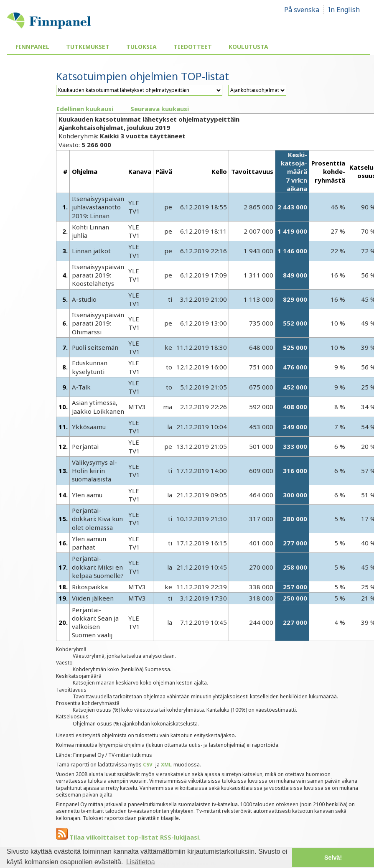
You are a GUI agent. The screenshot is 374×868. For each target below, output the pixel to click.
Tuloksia (141, 47)
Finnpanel (32, 47)
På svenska (302, 10)
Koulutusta (248, 47)
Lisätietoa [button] (141, 862)
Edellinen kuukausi (85, 109)
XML (166, 765)
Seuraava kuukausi (160, 109)
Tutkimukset (88, 47)
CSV (148, 765)
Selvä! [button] (333, 858)
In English (344, 10)
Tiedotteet (193, 47)
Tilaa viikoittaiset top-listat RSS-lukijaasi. (128, 837)
